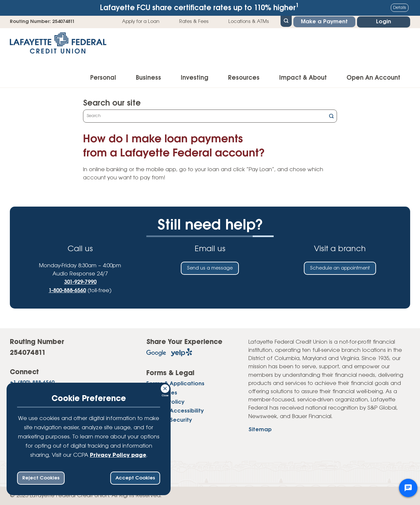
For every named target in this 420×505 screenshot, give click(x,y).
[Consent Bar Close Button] (165, 388)
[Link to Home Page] (58, 45)
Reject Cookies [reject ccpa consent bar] (41, 478)
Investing (195, 78)
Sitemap (260, 430)
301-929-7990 (80, 282)
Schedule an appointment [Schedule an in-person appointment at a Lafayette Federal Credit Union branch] (340, 268)
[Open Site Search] (286, 21)
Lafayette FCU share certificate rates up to (199, 7)
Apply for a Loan (141, 22)
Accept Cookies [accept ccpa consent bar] (135, 478)
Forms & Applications (175, 384)
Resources (244, 78)
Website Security (169, 420)
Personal (103, 78)
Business (148, 78)
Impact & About (303, 78)
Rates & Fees (194, 22)
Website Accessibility (175, 411)
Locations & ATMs (249, 22)
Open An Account (373, 78)
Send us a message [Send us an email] (210, 268)
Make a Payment (324, 22)
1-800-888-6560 (67, 291)
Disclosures (162, 393)
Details (400, 8)
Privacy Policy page (118, 455)
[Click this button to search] (331, 117)
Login (384, 22)
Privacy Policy (165, 402)
